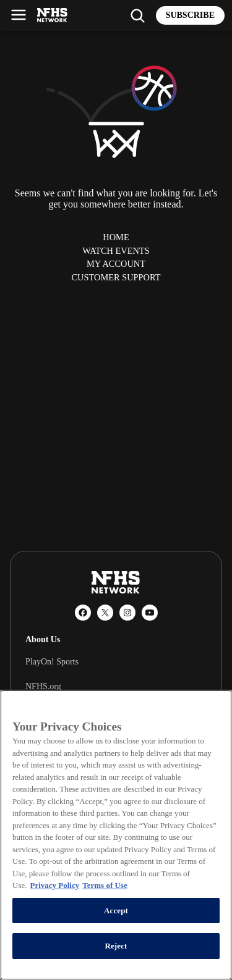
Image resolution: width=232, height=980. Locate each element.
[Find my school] (137, 15)
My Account (116, 264)
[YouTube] (150, 613)
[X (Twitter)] (105, 613)
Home (116, 237)
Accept (116, 911)
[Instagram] (127, 613)
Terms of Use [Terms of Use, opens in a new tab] (105, 885)
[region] (116, 835)
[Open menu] (19, 15)
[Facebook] (83, 613)
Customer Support (116, 277)
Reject (116, 946)
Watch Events (116, 251)
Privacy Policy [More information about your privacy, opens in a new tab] (54, 885)
